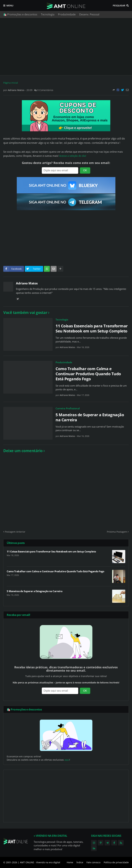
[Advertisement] (66, 47)
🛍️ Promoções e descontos (20, 14)
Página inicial (11, 83)
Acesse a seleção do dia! (73, 156)
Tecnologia (48, 14)
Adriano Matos (27, 283)
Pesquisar (119, 5)
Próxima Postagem (117, 532)
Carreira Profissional (68, 408)
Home (70, 862)
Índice (80, 862)
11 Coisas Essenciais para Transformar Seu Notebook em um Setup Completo (92, 328)
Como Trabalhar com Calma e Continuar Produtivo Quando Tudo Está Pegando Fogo (88, 374)
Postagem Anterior (15, 532)
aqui (67, 760)
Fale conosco (93, 862)
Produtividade (67, 14)
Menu (10, 5)
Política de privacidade (116, 862)
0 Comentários (45, 90)
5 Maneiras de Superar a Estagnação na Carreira (90, 417)
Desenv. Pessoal (89, 14)
